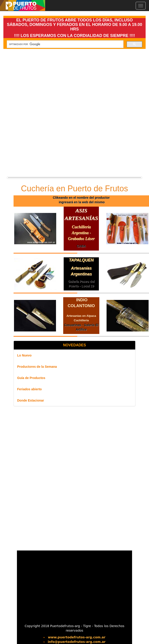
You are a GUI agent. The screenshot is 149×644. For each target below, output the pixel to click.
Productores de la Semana (37, 367)
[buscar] (65, 44)
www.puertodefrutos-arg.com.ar (77, 637)
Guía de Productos (31, 378)
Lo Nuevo (24, 355)
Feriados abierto (29, 389)
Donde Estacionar (31, 400)
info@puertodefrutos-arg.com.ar (77, 642)
